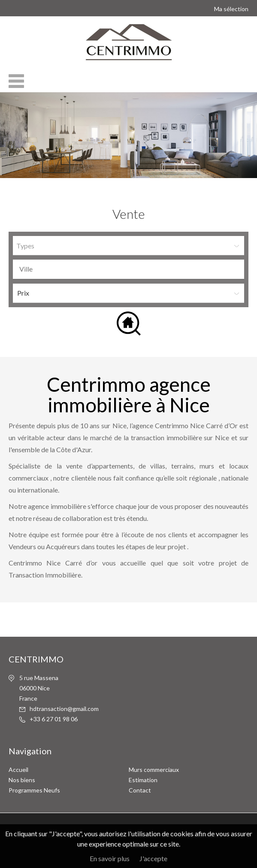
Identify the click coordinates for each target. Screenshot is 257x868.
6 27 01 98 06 (48, 719)
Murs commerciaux (154, 770)
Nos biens (22, 780)
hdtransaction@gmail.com (64, 709)
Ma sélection (231, 9)
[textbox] (131, 269)
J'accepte (153, 858)
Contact (140, 790)
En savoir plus (110, 858)
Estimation (143, 780)
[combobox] (128, 269)
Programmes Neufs (34, 790)
